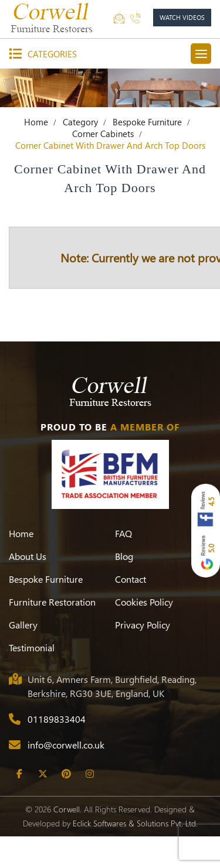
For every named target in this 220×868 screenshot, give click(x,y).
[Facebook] (19, 774)
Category (80, 122)
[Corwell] (53, 18)
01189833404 (57, 719)
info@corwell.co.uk (66, 745)
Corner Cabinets (103, 134)
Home (36, 122)
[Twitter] (43, 774)
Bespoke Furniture (147, 122)
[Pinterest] (66, 774)
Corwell (67, 809)
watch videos (182, 17)
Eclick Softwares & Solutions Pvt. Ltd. (135, 823)
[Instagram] (89, 774)
